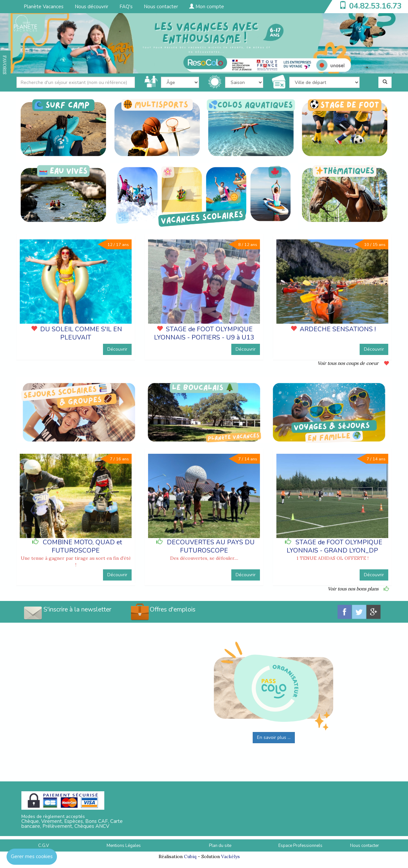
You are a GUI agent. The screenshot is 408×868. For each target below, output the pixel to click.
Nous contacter (161, 7)
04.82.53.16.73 (375, 6)
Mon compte (207, 7)
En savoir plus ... (274, 737)
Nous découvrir (91, 7)
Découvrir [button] (117, 349)
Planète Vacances (44, 7)
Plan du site (220, 846)
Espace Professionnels (300, 846)
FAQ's (126, 7)
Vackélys (230, 856)
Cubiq (190, 856)
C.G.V (44, 846)
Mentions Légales (124, 846)
